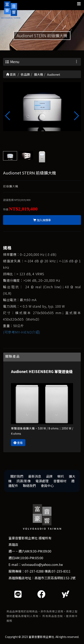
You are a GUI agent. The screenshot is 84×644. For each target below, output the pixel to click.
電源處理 (42, 481)
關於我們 (17, 476)
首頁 (11, 74)
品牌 (49, 476)
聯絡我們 (29, 486)
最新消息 (35, 476)
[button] (76, 116)
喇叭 (61, 476)
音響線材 (60, 481)
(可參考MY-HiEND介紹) (22, 332)
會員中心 (47, 486)
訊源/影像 (24, 481)
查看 (18, 443)
